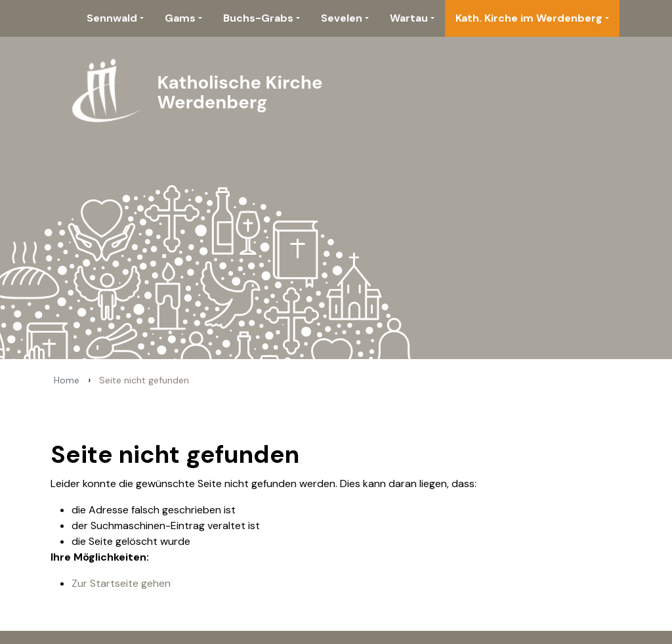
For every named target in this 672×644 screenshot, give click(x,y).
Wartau (409, 18)
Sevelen (342, 18)
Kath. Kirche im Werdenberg (529, 18)
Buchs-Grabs (258, 18)
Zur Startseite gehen (121, 583)
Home (67, 380)
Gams (180, 18)
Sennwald (112, 18)
